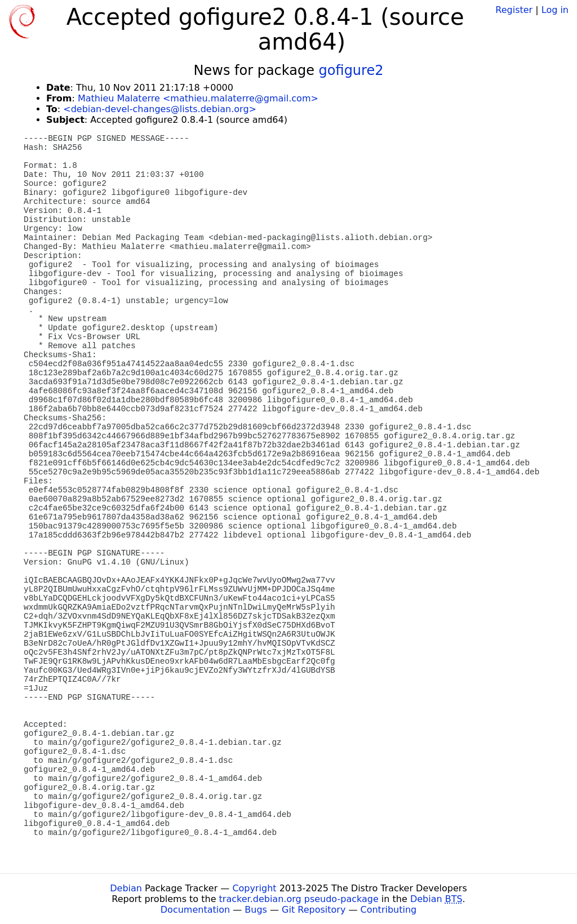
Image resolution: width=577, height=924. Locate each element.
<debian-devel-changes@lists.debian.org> (160, 109)
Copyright (254, 888)
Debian (126, 888)
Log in (555, 10)
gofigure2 (351, 70)
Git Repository (314, 910)
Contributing (389, 910)
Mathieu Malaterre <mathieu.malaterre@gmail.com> (198, 98)
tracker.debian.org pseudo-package (299, 899)
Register (514, 10)
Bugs (256, 910)
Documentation (195, 910)
